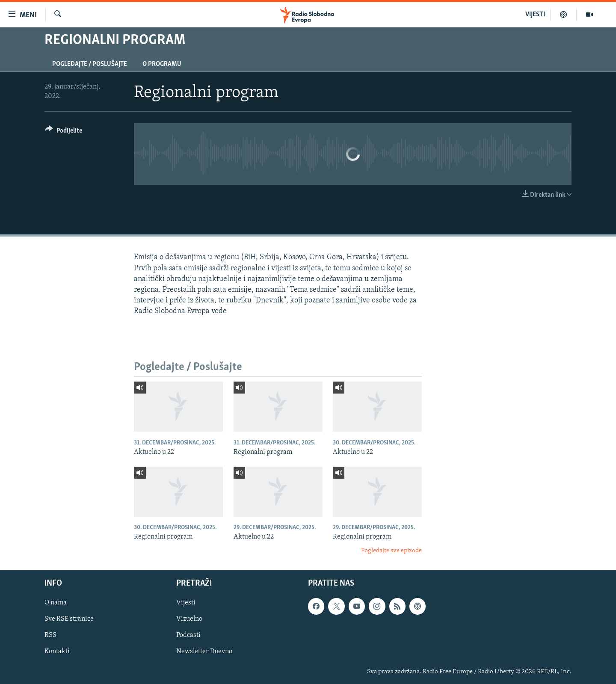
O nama (56, 603)
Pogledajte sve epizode (391, 551)
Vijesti (186, 603)
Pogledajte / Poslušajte (90, 64)
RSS (50, 636)
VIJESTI (535, 15)
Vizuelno (189, 619)
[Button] (64, 132)
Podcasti (188, 636)
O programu (162, 64)
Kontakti (57, 652)
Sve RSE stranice (69, 619)
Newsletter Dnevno (204, 652)
